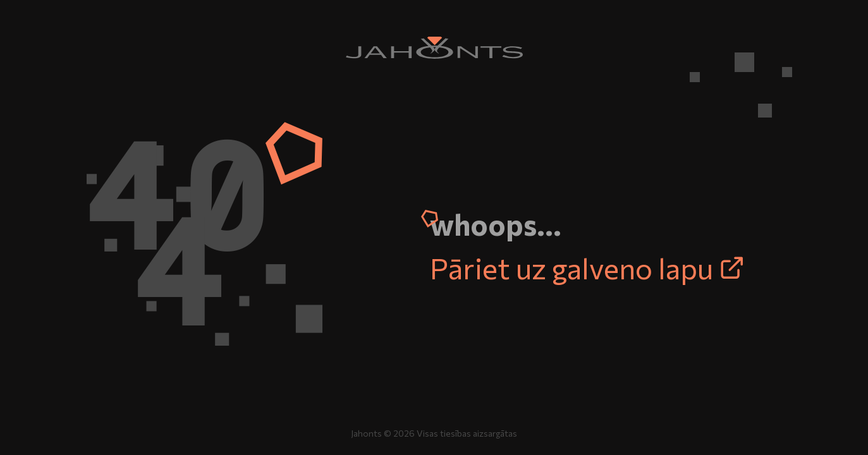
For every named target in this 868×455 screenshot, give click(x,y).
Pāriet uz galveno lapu (587, 267)
